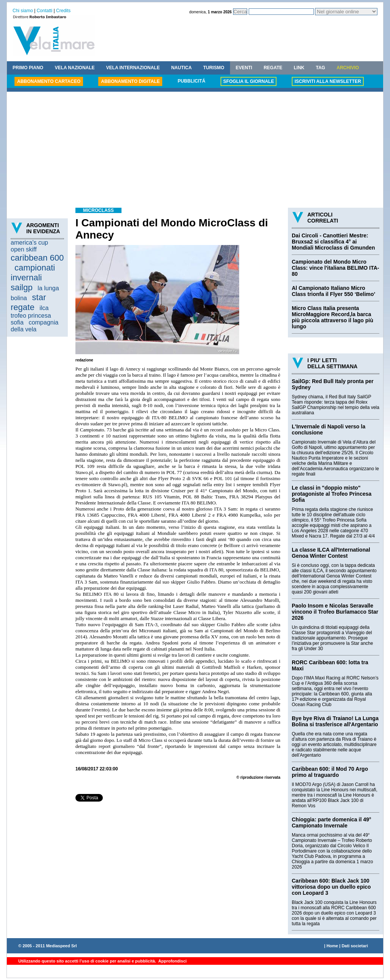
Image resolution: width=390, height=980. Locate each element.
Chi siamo (23, 11)
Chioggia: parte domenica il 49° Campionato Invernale (332, 822)
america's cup (29, 243)
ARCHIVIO (348, 68)
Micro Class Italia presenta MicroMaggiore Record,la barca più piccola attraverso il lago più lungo (332, 317)
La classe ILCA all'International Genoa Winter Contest (331, 553)
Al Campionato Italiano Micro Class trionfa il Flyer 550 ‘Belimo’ (333, 291)
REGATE (273, 68)
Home (332, 946)
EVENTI (244, 68)
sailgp (22, 287)
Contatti (44, 11)
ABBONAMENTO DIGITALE (130, 81)
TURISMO (213, 68)
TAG (320, 68)
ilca (44, 308)
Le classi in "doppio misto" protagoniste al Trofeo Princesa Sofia (332, 494)
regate (22, 307)
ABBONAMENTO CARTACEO (49, 81)
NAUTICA (181, 68)
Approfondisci (172, 961)
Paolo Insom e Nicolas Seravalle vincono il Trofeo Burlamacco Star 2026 (335, 612)
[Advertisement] (195, 151)
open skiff (24, 249)
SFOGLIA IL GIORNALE (249, 81)
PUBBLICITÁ (191, 81)
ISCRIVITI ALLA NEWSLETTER (328, 81)
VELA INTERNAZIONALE (133, 68)
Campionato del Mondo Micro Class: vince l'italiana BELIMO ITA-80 (335, 268)
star (39, 297)
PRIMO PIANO (28, 68)
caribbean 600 (37, 258)
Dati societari (355, 946)
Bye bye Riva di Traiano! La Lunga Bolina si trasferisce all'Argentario (335, 721)
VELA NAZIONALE (75, 68)
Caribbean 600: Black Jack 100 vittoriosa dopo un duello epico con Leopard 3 (331, 887)
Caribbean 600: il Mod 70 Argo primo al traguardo (330, 772)
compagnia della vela (34, 326)
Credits (63, 11)
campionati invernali (33, 273)
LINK (299, 68)
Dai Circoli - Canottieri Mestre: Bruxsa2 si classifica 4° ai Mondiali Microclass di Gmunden (333, 242)
